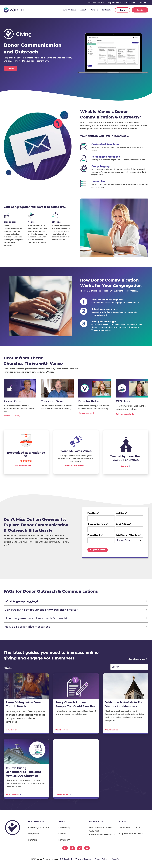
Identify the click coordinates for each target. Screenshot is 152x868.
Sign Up (140, 10)
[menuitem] (65, 848)
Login (133, 3)
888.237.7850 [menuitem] (131, 834)
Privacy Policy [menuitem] (101, 859)
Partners (94, 10)
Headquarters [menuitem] (96, 821)
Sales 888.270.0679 (96, 3)
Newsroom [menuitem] (64, 840)
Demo (122, 10)
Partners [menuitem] (33, 840)
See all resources (137, 659)
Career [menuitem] (62, 834)
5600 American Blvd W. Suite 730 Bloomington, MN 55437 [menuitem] (102, 831)
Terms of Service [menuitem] (83, 859)
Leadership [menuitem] (64, 827)
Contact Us (107, 10)
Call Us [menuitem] (123, 821)
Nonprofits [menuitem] (34, 834)
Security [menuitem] (115, 859)
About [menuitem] (62, 821)
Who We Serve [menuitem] (36, 821)
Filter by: (8, 668)
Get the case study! (12, 416)
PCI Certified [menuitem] (66, 859)
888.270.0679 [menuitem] (130, 827)
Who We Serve (69, 10)
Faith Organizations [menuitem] (39, 827)
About (83, 10)
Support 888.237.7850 (117, 3)
